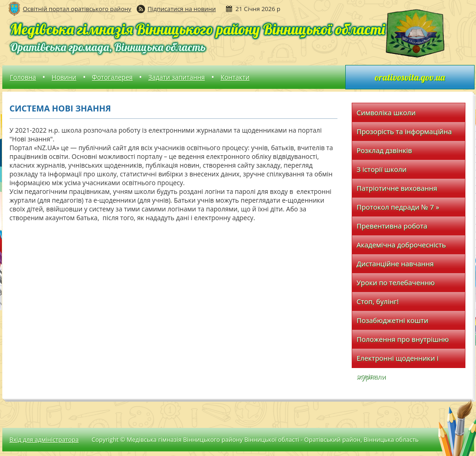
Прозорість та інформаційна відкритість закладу (404, 134)
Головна (23, 77)
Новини (64, 77)
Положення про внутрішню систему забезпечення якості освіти (406, 342)
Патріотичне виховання (397, 188)
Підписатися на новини (182, 9)
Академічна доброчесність (401, 245)
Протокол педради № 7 (398, 207)
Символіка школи (386, 112)
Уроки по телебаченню (396, 282)
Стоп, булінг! (378, 301)
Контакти (235, 77)
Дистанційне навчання (395, 263)
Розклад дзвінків (384, 150)
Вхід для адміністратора (44, 439)
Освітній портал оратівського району (77, 9)
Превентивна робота (392, 226)
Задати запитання (177, 77)
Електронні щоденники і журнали (398, 360)
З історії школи (382, 169)
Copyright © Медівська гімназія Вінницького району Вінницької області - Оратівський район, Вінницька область (255, 439)
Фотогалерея (112, 77)
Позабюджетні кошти (393, 320)
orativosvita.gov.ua (410, 77)
